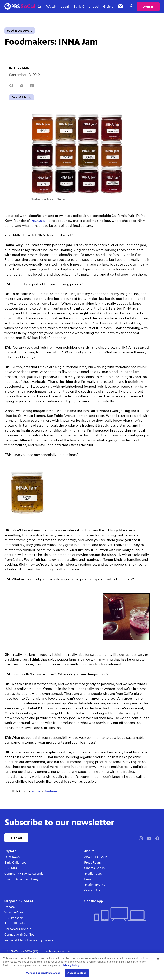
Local (65, 7)
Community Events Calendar (25, 874)
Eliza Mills (22, 68)
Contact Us (92, 890)
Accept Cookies (77, 973)
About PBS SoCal (96, 857)
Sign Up (16, 838)
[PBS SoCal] (20, 7)
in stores (51, 791)
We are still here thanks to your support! (32, 940)
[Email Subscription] (120, 7)
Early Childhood (86, 7)
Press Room (93, 863)
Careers (90, 879)
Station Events (95, 885)
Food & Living (21, 97)
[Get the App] (120, 914)
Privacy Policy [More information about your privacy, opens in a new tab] (71, 966)
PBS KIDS (11, 868)
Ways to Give (14, 913)
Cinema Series (94, 868)
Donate (148, 7)
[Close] (158, 959)
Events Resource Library (22, 879)
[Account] (131, 7)
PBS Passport (14, 918)
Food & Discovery (20, 31)
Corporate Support (18, 929)
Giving (108, 7)
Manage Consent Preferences (43, 973)
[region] (82, 966)
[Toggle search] (40, 7)
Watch (51, 7)
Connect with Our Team (21, 935)
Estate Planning (16, 924)
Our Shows (12, 857)
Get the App (94, 901)
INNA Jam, (39, 221)
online (36, 791)
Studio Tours (93, 874)
